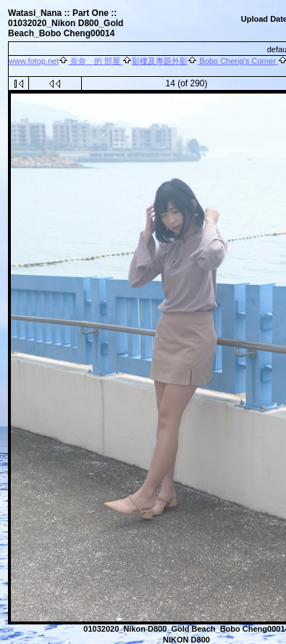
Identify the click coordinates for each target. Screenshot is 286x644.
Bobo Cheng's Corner (237, 61)
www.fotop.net (34, 61)
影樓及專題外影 (160, 61)
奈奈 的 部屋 (95, 61)
